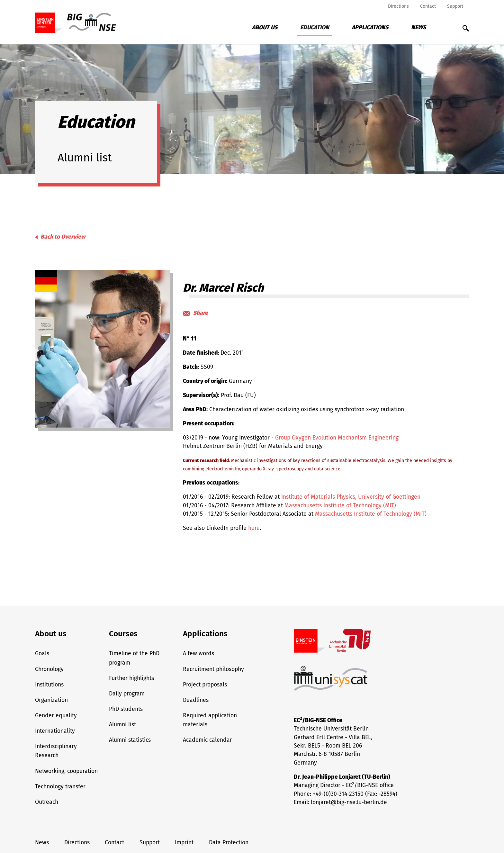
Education (315, 27)
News (419, 27)
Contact (428, 6)
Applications (370, 27)
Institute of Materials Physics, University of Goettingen (351, 497)
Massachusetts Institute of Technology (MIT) (340, 506)
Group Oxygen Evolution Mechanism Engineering (337, 438)
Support (455, 6)
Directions (398, 6)
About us (265, 27)
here (254, 528)
